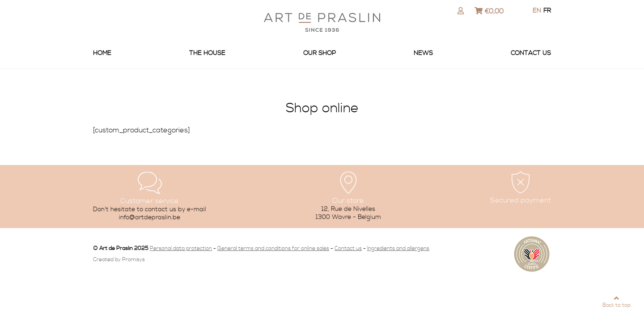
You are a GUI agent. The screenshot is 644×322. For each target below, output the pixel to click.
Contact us (531, 53)
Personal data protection (181, 248)
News (423, 53)
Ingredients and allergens (398, 248)
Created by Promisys (119, 260)
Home (102, 53)
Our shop (320, 53)
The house (207, 53)
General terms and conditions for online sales (273, 248)
